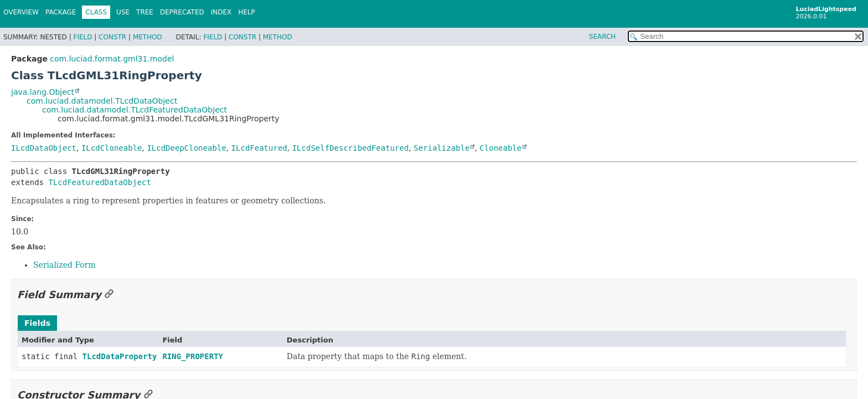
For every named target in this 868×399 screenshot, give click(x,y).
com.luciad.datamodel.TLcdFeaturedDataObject (135, 110)
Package (61, 12)
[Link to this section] (109, 295)
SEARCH (603, 37)
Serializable (441, 148)
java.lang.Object (43, 92)
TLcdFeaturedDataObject (99, 182)
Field (82, 37)
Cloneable (500, 148)
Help (247, 12)
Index (221, 12)
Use (123, 12)
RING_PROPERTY (193, 356)
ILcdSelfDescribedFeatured (351, 148)
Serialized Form (64, 265)
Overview (21, 12)
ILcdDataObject (44, 148)
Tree (145, 12)
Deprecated (182, 12)
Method (148, 37)
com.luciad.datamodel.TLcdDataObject (102, 101)
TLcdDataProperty (120, 356)
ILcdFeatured (259, 148)
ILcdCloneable (112, 148)
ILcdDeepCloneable (186, 148)
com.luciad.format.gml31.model (112, 59)
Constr (112, 37)
